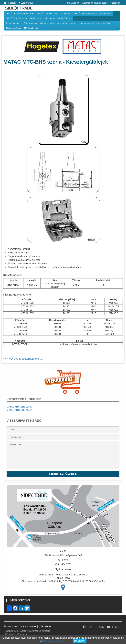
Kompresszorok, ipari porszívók (95, 23)
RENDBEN (80, 641)
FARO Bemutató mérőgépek (19, 13)
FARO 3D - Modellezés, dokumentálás (93, 13)
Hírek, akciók (72, 3)
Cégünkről (10, 634)
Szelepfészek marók (67, 23)
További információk (53, 641)
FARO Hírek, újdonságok (43, 18)
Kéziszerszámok (13, 28)
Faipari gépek (31, 23)
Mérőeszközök (31, 28)
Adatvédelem (12, 631)
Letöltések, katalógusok (94, 3)
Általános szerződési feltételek (36, 631)
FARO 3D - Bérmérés (16, 18)
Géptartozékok (47, 23)
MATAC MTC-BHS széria (19, 407)
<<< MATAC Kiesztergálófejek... (23, 359)
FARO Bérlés (65, 18)
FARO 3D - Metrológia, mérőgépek (53, 13)
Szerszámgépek (13, 23)
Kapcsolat (115, 3)
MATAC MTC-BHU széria (19, 410)
